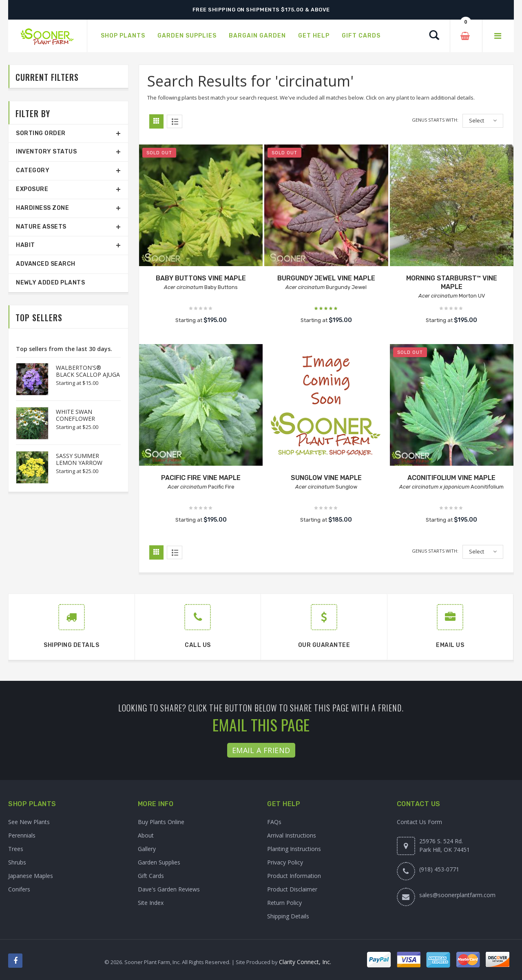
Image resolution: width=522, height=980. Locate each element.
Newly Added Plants (50, 283)
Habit (25, 245)
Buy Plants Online (161, 822)
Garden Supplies (159, 862)
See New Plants (29, 822)
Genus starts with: (435, 120)
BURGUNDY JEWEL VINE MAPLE (326, 278)
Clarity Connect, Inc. (305, 962)
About (146, 835)
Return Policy (284, 903)
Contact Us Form (419, 822)
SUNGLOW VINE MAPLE (326, 478)
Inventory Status (46, 152)
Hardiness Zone (42, 208)
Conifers (19, 889)
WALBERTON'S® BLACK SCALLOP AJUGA (88, 371)
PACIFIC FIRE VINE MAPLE (201, 478)
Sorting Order (41, 133)
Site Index (151, 903)
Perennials (22, 835)
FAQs (274, 822)
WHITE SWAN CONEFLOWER (75, 415)
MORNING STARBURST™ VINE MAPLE (452, 282)
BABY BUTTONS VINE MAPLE (201, 278)
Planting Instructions (294, 849)
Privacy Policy (285, 862)
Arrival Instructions (292, 835)
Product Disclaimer (292, 889)
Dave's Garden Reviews (169, 889)
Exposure (32, 189)
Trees (16, 849)
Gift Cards (151, 876)
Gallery (147, 849)
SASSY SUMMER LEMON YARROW (79, 459)
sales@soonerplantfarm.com (457, 895)
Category (33, 170)
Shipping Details (288, 916)
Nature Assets (41, 227)
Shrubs (17, 862)
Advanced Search (46, 264)
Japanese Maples (31, 876)
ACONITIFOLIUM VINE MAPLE (451, 478)
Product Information (294, 876)
